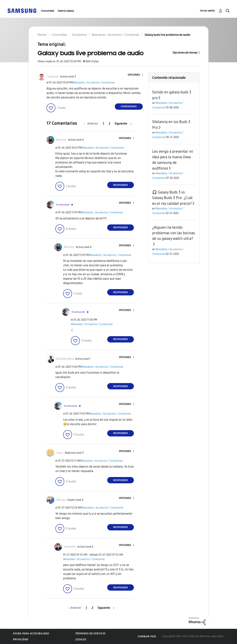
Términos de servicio (90, 634)
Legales (81, 639)
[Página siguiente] (123, 124)
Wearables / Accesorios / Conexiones (94, 83)
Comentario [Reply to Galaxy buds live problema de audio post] (129, 106)
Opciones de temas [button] (185, 53)
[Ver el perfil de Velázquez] (53, 77)
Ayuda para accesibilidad (31, 634)
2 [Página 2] (109, 124)
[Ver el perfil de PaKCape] (61, 500)
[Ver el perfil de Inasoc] (60, 453)
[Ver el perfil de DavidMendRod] (65, 359)
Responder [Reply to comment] (120, 185)
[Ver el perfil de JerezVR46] (70, 547)
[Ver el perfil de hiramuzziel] (63, 205)
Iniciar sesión (207, 11)
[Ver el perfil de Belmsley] (61, 140)
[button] (136, 75)
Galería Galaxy (66, 11)
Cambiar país (147, 636)
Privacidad (21, 639)
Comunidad (47, 11)
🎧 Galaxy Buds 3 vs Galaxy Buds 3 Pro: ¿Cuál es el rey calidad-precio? (172, 198)
